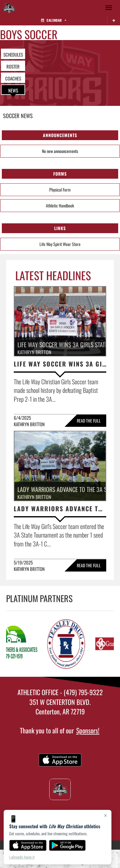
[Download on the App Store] (28, 845)
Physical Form (60, 190)
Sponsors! (88, 730)
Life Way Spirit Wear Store (60, 244)
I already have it (22, 857)
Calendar (54, 20)
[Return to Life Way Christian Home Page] (9, 8)
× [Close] (105, 815)
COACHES (13, 78)
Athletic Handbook (60, 205)
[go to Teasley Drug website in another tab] (68, 644)
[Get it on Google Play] (67, 845)
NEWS (13, 90)
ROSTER (13, 66)
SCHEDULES (13, 54)
